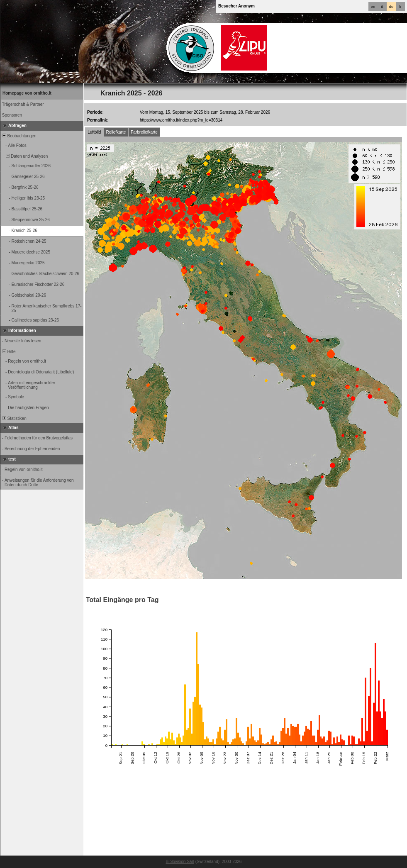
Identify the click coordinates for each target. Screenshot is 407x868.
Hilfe (9, 352)
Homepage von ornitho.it (27, 93)
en (373, 7)
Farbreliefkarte (144, 132)
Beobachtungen (19, 136)
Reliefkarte (116, 132)
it (382, 7)
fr (400, 7)
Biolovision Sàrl (180, 862)
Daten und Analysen (24, 156)
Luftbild (94, 132)
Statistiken (14, 418)
